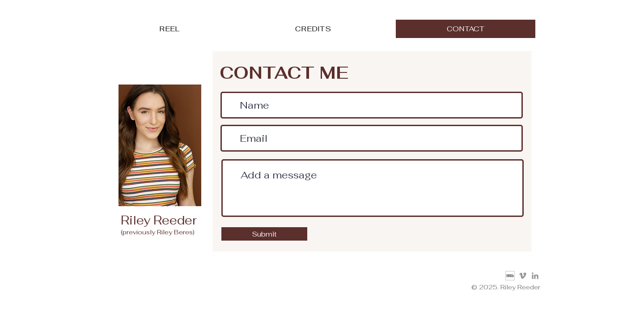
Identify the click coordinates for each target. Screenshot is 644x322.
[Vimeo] (523, 276)
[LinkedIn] (535, 276)
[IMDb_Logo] (510, 276)
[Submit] (264, 234)
